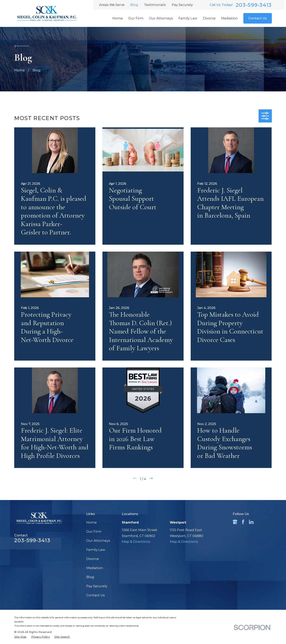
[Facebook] (243, 522)
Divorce (93, 559)
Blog (134, 5)
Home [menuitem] (118, 18)
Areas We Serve (112, 5)
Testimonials (155, 5)
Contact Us (258, 18)
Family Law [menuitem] (188, 18)
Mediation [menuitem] (229, 18)
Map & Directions (136, 542)
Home (91, 522)
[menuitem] (20, 637)
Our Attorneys (98, 541)
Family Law (96, 550)
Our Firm (94, 531)
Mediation (95, 568)
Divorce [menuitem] (209, 18)
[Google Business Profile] (235, 522)
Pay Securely (182, 5)
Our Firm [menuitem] (136, 18)
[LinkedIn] (251, 522)
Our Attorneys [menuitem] (161, 18)
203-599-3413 (254, 5)
